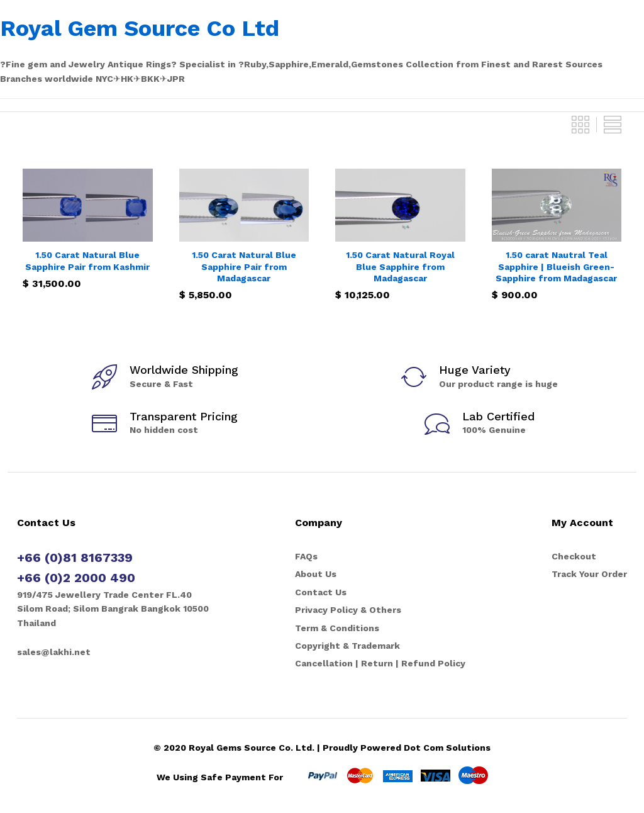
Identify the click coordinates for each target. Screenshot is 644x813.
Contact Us (321, 592)
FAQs (306, 556)
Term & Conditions (337, 628)
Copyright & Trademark (347, 646)
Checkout (574, 556)
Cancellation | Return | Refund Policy (380, 663)
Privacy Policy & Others (348, 610)
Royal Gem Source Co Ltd (140, 28)
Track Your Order (589, 574)
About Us (316, 574)
